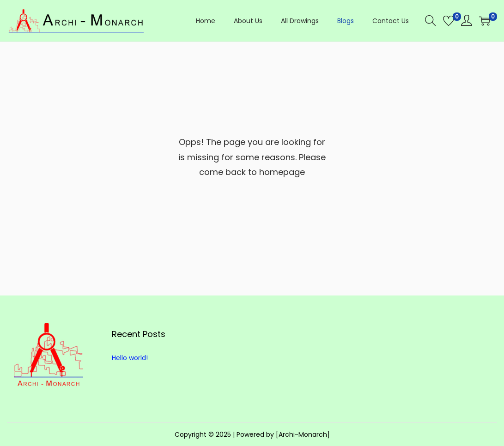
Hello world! (130, 358)
